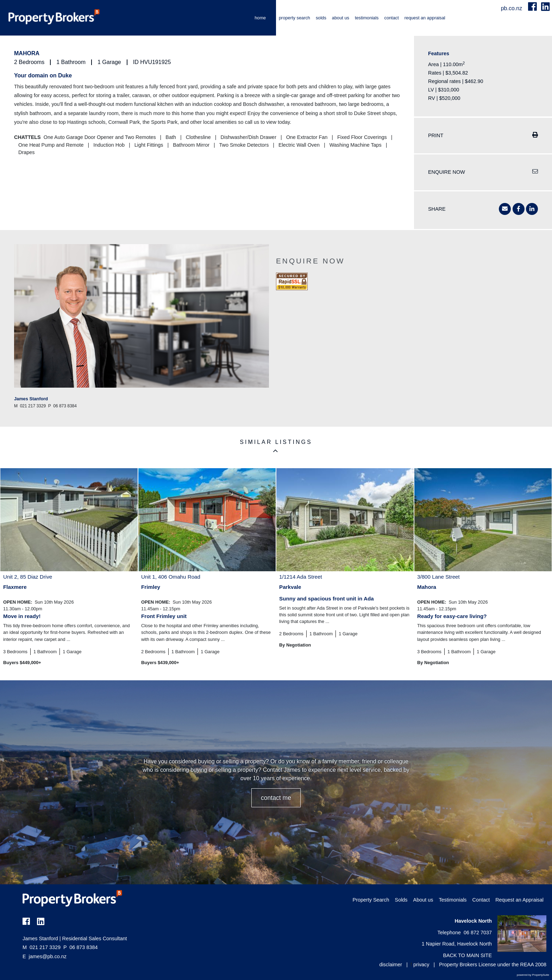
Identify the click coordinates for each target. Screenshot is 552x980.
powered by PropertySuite (533, 975)
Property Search (294, 18)
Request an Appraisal (425, 18)
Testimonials (367, 18)
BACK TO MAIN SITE (467, 955)
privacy (421, 965)
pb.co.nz (512, 8)
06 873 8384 (80, 947)
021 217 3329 (42, 947)
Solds (321, 18)
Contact (391, 18)
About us (341, 18)
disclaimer (391, 965)
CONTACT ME (276, 798)
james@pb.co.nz (48, 956)
